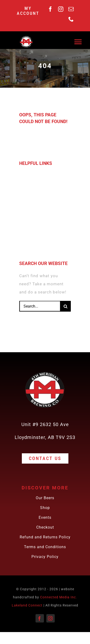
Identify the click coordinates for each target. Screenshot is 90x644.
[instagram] (61, 9)
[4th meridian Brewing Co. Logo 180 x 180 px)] (26, 37)
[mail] (71, 9)
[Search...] (40, 306)
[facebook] (51, 9)
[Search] (65, 306)
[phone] (71, 19)
